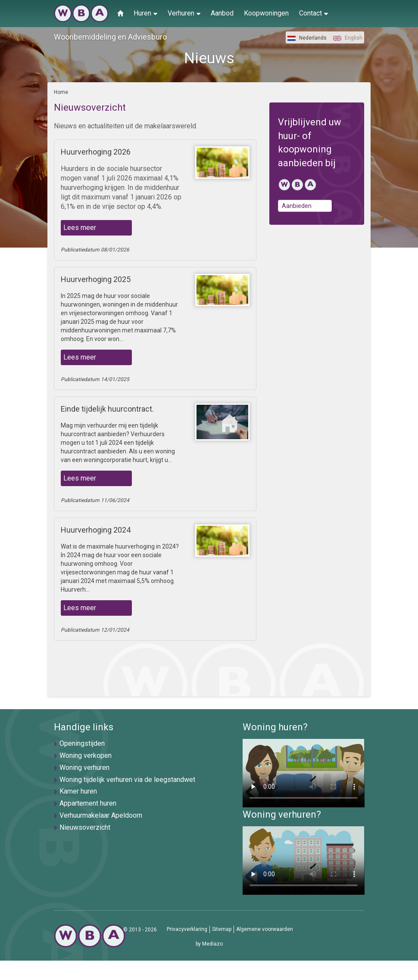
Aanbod (222, 13)
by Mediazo (209, 944)
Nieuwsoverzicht (85, 827)
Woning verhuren (84, 768)
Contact (313, 13)
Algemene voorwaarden (265, 929)
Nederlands (307, 38)
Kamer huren (78, 791)
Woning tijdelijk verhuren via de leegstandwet (127, 780)
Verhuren (184, 13)
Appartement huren (88, 803)
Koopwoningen (266, 13)
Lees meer (80, 228)
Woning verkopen (86, 755)
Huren (145, 13)
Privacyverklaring (187, 929)
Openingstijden (82, 743)
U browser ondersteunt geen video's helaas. (304, 773)
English (348, 38)
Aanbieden (297, 206)
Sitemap (222, 929)
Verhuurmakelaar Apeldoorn (101, 815)
